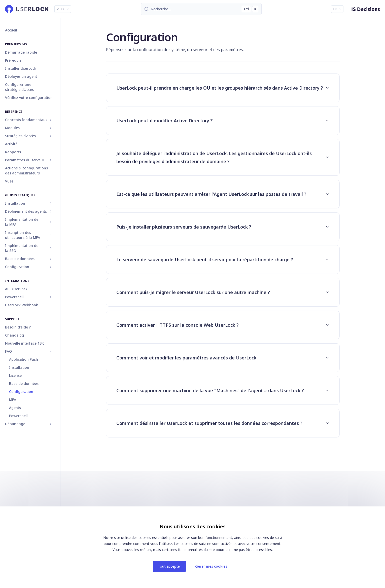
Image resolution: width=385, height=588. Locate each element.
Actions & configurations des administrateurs (26, 171)
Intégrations (17, 281)
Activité (11, 144)
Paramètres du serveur (25, 160)
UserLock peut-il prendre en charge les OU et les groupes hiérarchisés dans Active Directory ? (223, 88)
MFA (13, 400)
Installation (15, 203)
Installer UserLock (21, 68)
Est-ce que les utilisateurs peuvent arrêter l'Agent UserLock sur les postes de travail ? (223, 194)
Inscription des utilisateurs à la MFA (23, 235)
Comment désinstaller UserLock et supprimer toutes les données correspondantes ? (223, 423)
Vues (9, 181)
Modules (12, 128)
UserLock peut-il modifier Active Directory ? (223, 121)
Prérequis (13, 60)
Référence (14, 112)
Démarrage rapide (21, 52)
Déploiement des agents (26, 211)
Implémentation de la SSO (22, 248)
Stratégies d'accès (20, 136)
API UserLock (16, 289)
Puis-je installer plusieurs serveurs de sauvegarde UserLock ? (223, 227)
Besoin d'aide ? (18, 327)
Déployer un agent (21, 76)
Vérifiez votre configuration (29, 98)
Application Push (24, 359)
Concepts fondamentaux (26, 120)
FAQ (8, 351)
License (15, 375)
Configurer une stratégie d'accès (19, 87)
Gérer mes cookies (211, 566)
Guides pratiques (20, 195)
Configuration (17, 267)
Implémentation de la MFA (22, 222)
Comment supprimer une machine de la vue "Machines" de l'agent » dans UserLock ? (223, 390)
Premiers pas (16, 44)
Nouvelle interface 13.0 (25, 343)
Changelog (14, 335)
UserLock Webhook (22, 305)
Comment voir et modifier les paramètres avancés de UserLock (223, 358)
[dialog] (193, 547)
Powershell (14, 297)
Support (12, 319)
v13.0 (63, 9)
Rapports (13, 152)
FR (338, 9)
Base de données (20, 259)
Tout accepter (169, 566)
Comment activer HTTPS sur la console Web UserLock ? (223, 325)
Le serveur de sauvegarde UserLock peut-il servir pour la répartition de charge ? (223, 260)
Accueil (11, 30)
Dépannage (15, 424)
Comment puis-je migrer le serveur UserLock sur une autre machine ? (223, 292)
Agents (15, 408)
